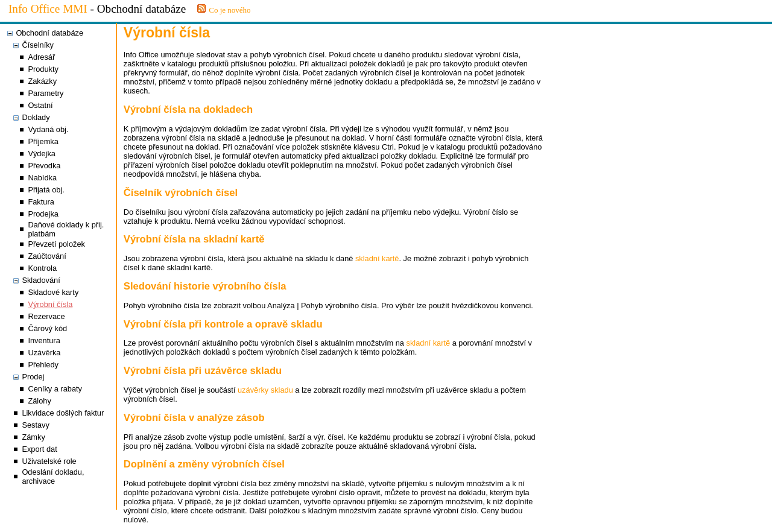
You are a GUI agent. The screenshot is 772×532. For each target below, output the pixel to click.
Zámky (33, 437)
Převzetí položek (56, 244)
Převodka (44, 166)
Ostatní (40, 105)
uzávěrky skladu (265, 390)
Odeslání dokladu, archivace (53, 477)
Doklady (36, 117)
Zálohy (39, 401)
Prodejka (43, 214)
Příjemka (43, 141)
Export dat (39, 449)
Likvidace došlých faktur (63, 413)
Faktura (41, 202)
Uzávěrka (44, 353)
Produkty (43, 69)
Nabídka (42, 178)
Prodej (33, 377)
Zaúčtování (47, 256)
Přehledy (43, 365)
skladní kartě (377, 258)
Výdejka (42, 154)
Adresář (41, 57)
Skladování (41, 280)
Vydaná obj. (48, 129)
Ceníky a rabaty (55, 389)
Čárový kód (47, 328)
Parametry (46, 93)
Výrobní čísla (50, 304)
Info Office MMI (48, 9)
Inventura (44, 340)
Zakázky (42, 81)
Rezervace (46, 316)
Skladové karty (53, 292)
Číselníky (38, 45)
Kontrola (42, 268)
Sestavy (36, 425)
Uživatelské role (49, 461)
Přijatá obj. (46, 190)
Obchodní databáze (49, 33)
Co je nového (229, 10)
